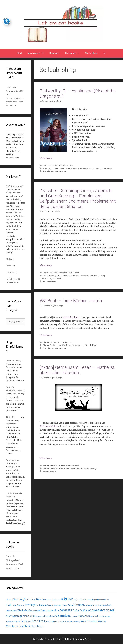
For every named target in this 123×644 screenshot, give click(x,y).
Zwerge (110, 168)
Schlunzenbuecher (74, 469)
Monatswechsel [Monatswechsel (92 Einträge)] (101, 610)
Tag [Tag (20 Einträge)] (51, 621)
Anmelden (11, 556)
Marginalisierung (97, 276)
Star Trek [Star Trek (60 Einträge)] (38, 621)
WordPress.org (13, 569)
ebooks (54, 165)
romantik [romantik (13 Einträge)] (74, 616)
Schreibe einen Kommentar (55, 171)
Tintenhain (11, 417)
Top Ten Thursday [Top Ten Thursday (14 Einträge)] (73, 622)
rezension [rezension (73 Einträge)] (62, 616)
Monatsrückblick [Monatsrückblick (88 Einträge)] (74, 610)
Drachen (55, 168)
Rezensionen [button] (37, 53)
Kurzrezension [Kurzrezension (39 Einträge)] (50, 611)
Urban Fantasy (100, 168)
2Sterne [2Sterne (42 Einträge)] (17, 600)
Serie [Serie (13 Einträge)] (29, 622)
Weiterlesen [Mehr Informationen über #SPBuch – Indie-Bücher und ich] (46, 335)
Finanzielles (62, 276)
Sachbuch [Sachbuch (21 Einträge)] (94, 616)
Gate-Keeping (74, 276)
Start (19, 53)
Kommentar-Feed (14, 564)
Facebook (10, 266)
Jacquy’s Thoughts (10, 389)
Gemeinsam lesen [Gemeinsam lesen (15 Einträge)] (54, 605)
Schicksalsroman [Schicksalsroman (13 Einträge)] (105, 616)
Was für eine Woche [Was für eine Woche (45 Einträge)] (93, 621)
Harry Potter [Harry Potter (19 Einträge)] (67, 605)
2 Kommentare (49, 472)
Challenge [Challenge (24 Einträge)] (11, 605)
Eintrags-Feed (13, 560)
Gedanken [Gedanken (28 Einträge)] (41, 605)
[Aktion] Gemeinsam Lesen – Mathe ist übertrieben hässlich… (77, 370)
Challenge (67, 345)
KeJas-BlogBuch (71, 318)
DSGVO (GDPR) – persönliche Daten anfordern (15, 102)
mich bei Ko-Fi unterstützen (13, 281)
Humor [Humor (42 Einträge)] (78, 605)
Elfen (68, 168)
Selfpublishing (86, 168)
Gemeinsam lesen (58, 465)
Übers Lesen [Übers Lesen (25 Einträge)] (37, 626)
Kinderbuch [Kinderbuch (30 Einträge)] (24, 611)
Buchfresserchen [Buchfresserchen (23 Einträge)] (100, 600)
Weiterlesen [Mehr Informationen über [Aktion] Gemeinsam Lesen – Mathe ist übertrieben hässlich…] (46, 458)
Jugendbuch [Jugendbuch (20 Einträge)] (11, 611)
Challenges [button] (74, 53)
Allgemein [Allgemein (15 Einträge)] (78, 600)
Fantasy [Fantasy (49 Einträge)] (30, 605)
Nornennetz (77, 345)
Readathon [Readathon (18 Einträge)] (49, 616)
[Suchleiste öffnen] (105, 53)
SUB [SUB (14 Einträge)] (47, 622)
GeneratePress (82, 639)
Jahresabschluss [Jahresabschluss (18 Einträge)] (90, 605)
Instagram (11, 273)
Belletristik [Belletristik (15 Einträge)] (87, 600)
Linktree (10, 259)
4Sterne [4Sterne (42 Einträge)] (39, 600)
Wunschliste (91, 53)
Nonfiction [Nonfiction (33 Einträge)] (29, 616)
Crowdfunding (49, 276)
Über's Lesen (73, 273)
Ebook (62, 168)
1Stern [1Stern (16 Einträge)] (9, 600)
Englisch (62, 165)
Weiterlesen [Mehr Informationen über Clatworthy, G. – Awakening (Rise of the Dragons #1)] (46, 158)
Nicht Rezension (60, 273)
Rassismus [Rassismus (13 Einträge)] (40, 616)
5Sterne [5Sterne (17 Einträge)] (48, 600)
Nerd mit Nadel (13, 494)
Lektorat (85, 276)
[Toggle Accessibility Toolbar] (7, 21)
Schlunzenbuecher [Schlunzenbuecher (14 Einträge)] (13, 622)
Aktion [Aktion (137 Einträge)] (67, 599)
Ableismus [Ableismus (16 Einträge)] (56, 600)
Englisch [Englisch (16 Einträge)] (20, 605)
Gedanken (54, 53)
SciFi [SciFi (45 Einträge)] (24, 621)
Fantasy (70, 165)
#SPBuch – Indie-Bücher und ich (71, 301)
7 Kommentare (49, 282)
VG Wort (57, 279)
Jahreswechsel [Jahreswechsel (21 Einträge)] (105, 605)
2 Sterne (46, 165)
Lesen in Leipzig (14, 361)
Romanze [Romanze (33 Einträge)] (83, 616)
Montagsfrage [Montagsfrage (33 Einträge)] (14, 616)
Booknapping (12, 460)
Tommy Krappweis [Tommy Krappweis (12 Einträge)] (59, 622)
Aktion (46, 342)
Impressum (11, 87)
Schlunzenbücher (49, 426)
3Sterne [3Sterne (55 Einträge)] (28, 600)
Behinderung (56, 345)
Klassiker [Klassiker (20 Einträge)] (36, 611)
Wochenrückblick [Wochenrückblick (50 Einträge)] (18, 626)
